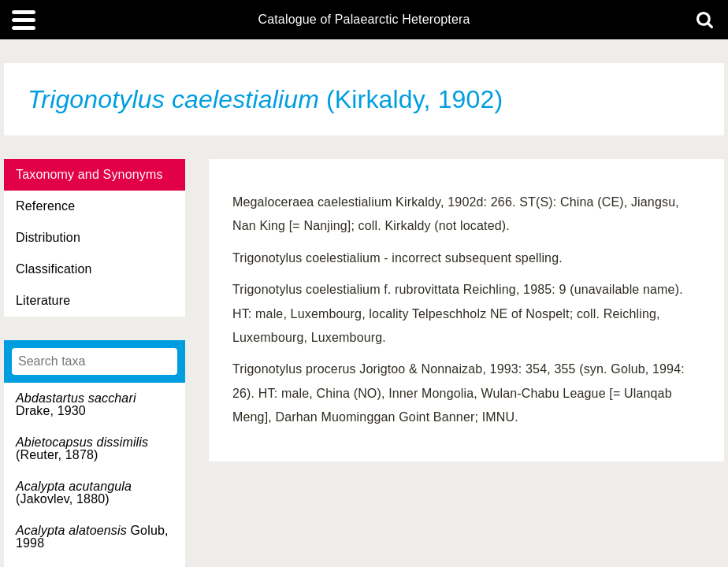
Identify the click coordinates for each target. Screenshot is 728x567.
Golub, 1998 (92, 537)
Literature (43, 300)
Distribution (48, 237)
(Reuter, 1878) (82, 448)
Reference (45, 206)
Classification (54, 269)
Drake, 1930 (76, 404)
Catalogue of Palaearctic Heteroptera (364, 20)
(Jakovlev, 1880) (74, 493)
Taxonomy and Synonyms (89, 174)
